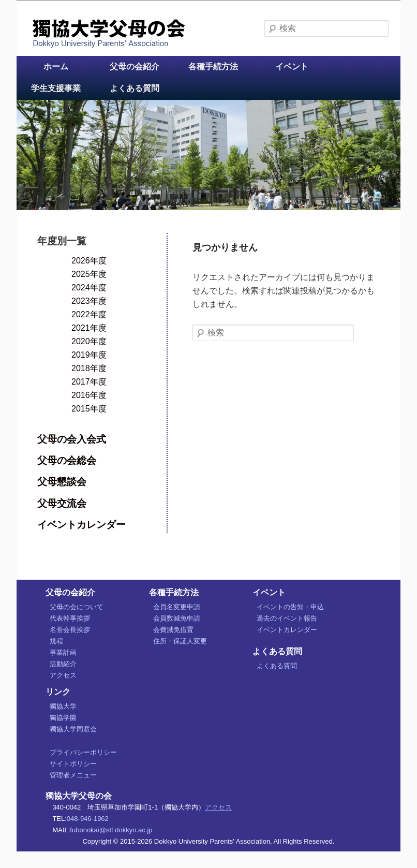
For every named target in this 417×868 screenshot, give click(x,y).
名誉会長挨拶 (70, 630)
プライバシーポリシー (83, 752)
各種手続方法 (213, 67)
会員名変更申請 (177, 607)
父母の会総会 (67, 460)
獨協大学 (63, 706)
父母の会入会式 (72, 439)
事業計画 (63, 652)
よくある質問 (135, 88)
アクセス (63, 675)
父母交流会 (62, 503)
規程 (56, 641)
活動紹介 (63, 664)
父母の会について (77, 607)
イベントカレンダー (81, 525)
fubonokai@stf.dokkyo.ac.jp (111, 830)
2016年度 (89, 395)
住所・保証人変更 (180, 641)
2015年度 (89, 409)
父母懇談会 (62, 482)
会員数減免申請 (177, 618)
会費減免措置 (173, 630)
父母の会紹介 (135, 67)
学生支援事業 (56, 88)
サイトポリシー (73, 764)
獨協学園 (63, 718)
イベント (292, 67)
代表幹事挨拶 (70, 618)
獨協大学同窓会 (73, 729)
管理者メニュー (73, 775)
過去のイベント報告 (287, 618)
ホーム (56, 67)
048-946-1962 (88, 819)
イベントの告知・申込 (290, 607)
